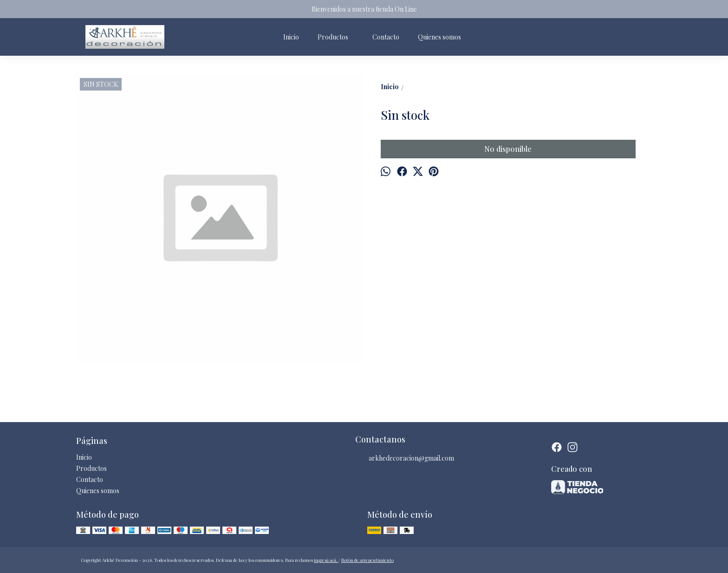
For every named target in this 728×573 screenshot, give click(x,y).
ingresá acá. (326, 560)
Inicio (291, 37)
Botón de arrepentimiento (367, 560)
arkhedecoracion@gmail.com (405, 458)
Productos (338, 37)
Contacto (386, 37)
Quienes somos (439, 37)
